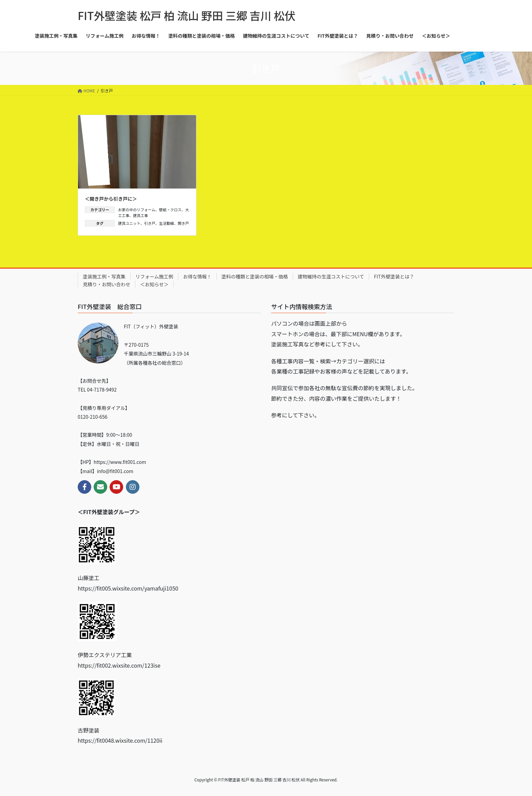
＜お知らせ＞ (154, 284)
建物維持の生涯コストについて (331, 276)
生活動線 (167, 223)
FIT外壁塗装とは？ (394, 276)
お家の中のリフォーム (137, 210)
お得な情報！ (197, 276)
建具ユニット (129, 223)
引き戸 (150, 223)
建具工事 (140, 215)
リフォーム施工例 (154, 276)
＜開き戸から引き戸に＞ (111, 199)
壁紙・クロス (170, 210)
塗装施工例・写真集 (104, 276)
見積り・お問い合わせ (107, 284)
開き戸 (183, 223)
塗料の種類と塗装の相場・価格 (255, 276)
